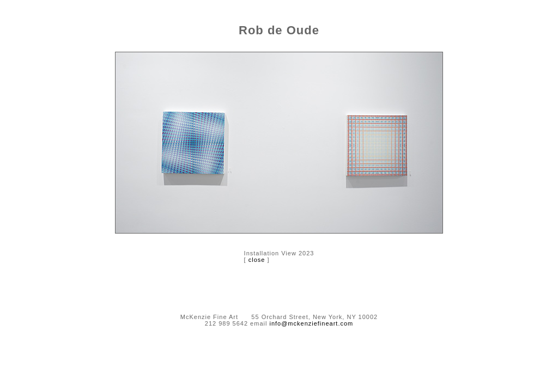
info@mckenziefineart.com (311, 323)
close (257, 260)
